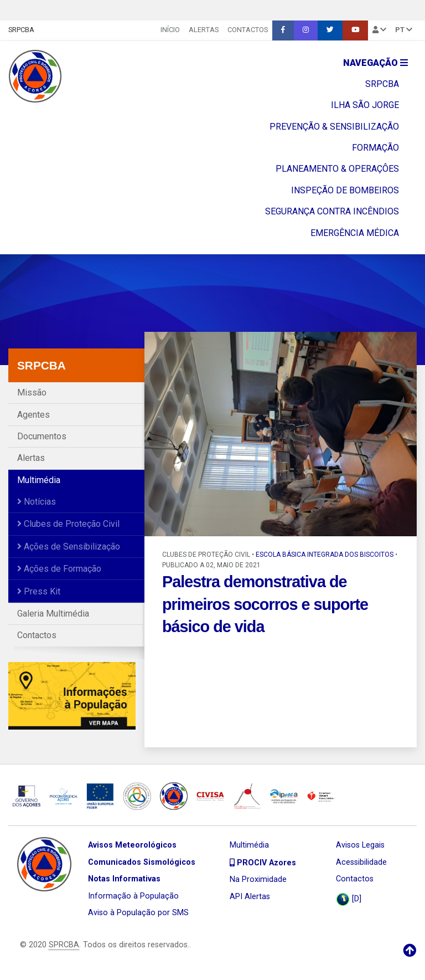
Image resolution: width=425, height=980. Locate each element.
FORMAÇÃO (375, 148)
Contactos (248, 30)
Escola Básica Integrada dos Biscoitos (325, 555)
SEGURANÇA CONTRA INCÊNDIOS (332, 211)
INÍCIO (170, 30)
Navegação (375, 63)
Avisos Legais (360, 845)
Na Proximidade (258, 879)
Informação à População (133, 896)
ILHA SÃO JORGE (365, 105)
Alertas (204, 30)
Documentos (42, 436)
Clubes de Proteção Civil (68, 524)
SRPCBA (21, 30)
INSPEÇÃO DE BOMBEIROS (345, 190)
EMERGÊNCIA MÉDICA (355, 233)
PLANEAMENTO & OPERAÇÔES (337, 169)
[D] (349, 899)
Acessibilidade (361, 862)
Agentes (33, 415)
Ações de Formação (59, 569)
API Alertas (250, 897)
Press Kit (39, 591)
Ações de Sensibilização (69, 547)
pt (404, 30)
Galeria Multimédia (53, 614)
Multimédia (39, 480)
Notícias (37, 502)
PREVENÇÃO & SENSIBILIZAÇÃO (334, 127)
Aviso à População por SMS (138, 913)
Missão (32, 392)
